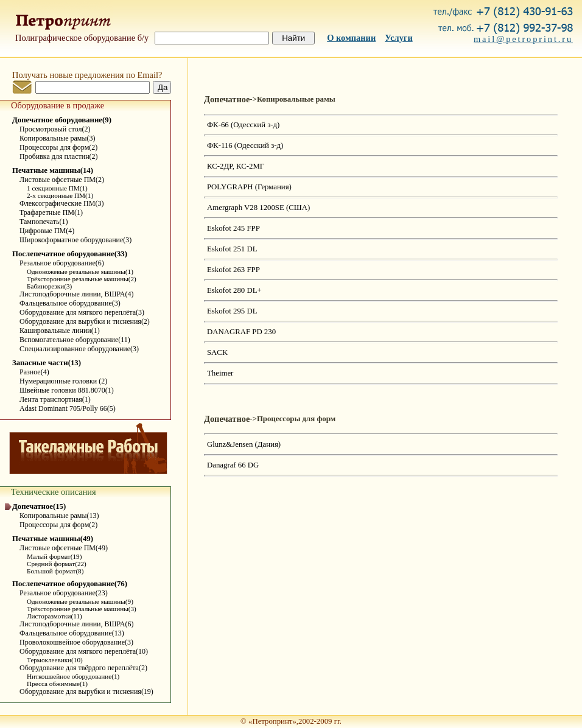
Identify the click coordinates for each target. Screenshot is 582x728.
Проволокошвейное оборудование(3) (76, 642)
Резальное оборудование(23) (64, 593)
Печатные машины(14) (53, 170)
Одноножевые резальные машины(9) (80, 601)
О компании (351, 38)
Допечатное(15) (39, 506)
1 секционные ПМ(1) (57, 188)
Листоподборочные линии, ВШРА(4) (76, 294)
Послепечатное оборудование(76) (70, 584)
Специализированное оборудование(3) (79, 349)
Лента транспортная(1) (55, 399)
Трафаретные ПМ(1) (51, 212)
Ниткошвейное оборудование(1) (73, 676)
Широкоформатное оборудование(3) (75, 240)
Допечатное (227, 99)
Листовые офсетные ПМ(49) (64, 548)
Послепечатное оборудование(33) (70, 254)
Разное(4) (34, 372)
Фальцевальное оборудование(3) (70, 303)
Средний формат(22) (57, 564)
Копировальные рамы (296, 99)
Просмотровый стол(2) (55, 129)
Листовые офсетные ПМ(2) (62, 180)
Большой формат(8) (55, 571)
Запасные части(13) (47, 363)
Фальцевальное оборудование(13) (72, 633)
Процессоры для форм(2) (58, 147)
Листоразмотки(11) (54, 616)
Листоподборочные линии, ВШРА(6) (76, 624)
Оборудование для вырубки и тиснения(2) (85, 321)
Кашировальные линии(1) (60, 331)
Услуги (399, 38)
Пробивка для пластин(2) (59, 156)
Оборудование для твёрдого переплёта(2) (83, 668)
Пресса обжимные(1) (57, 684)
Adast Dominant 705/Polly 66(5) (68, 408)
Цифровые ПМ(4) (47, 231)
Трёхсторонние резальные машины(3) (82, 609)
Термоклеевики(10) (55, 660)
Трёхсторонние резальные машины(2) (82, 279)
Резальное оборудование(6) (62, 263)
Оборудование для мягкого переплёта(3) (82, 312)
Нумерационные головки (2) (63, 381)
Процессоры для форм (296, 419)
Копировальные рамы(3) (57, 138)
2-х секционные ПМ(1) (60, 195)
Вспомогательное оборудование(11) (75, 340)
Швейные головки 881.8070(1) (67, 390)
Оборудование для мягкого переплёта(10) (84, 651)
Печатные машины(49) (53, 539)
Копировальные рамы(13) (59, 516)
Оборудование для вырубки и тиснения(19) (86, 691)
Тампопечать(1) (44, 222)
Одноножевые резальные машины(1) (80, 271)
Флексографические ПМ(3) (61, 203)
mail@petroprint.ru (523, 39)
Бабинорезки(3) (49, 286)
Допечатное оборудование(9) (62, 120)
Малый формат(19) (54, 556)
